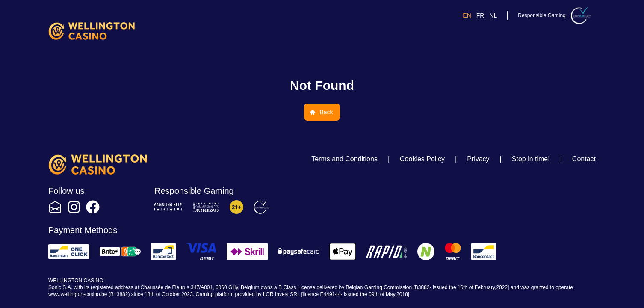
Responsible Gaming (542, 15)
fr (480, 15)
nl (493, 15)
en (467, 15)
